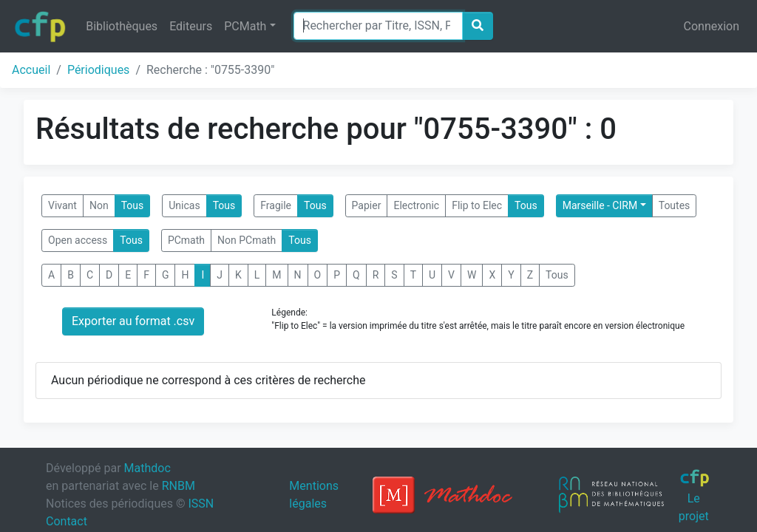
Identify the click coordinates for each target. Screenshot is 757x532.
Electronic (416, 205)
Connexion (712, 26)
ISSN (201, 504)
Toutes (675, 205)
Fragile (276, 205)
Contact (67, 521)
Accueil (31, 70)
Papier (367, 205)
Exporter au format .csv (133, 321)
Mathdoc (147, 468)
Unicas (184, 205)
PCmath (186, 240)
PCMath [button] (245, 26)
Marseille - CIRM (600, 205)
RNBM (179, 486)
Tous (133, 205)
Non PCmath (247, 240)
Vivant (62, 205)
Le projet (695, 496)
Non (99, 205)
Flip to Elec (477, 205)
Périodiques (98, 70)
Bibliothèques (122, 26)
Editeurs (191, 26)
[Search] (378, 26)
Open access (78, 240)
